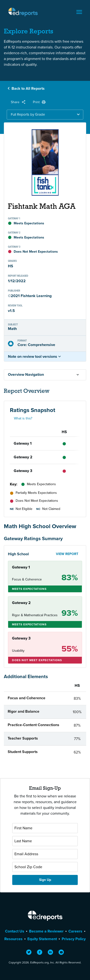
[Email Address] (45, 854)
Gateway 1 (23, 443)
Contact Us (15, 931)
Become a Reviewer (46, 931)
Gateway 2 (23, 457)
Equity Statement (42, 939)
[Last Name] (45, 841)
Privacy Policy (74, 939)
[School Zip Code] (45, 867)
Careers (75, 931)
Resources (13, 939)
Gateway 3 (23, 471)
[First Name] (45, 828)
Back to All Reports (28, 88)
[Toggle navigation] (79, 12)
